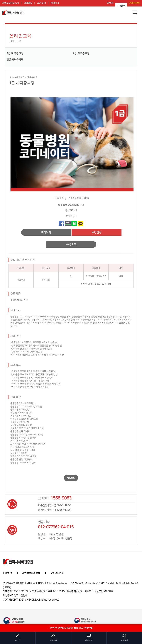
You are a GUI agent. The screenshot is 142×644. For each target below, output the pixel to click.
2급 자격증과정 (81, 53)
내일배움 (28, 3)
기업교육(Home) (10, 3)
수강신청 (97, 232)
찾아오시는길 (57, 573)
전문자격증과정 (15, 60)
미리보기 (46, 232)
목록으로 (71, 244)
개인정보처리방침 (31, 573)
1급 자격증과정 (15, 53)
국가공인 (41, 3)
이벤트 (110, 3)
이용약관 (7, 573)
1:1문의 (121, 6)
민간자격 (55, 3)
